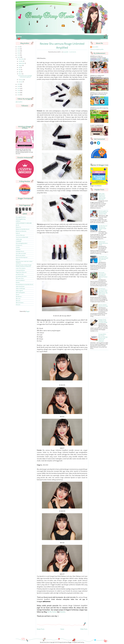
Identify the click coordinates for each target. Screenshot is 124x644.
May (20, 70)
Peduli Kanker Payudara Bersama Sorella (103, 243)
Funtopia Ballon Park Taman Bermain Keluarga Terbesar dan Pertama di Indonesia (103, 338)
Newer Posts (41, 629)
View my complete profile (97, 49)
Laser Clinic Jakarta (21, 268)
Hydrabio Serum (20, 251)
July (20, 67)
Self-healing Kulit (20, 293)
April (20, 72)
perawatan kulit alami (21, 276)
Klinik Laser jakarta (21, 255)
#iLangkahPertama (21, 217)
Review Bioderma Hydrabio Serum (25, 284)
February (21, 80)
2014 (19, 95)
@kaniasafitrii (19, 102)
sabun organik (19, 290)
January (21, 82)
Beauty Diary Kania (45, 642)
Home (20, 37)
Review (18, 282)
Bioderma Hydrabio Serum (23, 229)
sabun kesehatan (20, 286)
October (21, 61)
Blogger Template (73, 642)
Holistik (18, 247)
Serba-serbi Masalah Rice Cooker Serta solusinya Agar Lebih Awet (102, 196)
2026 (19, 47)
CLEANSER (18, 241)
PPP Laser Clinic (20, 278)
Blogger (28, 311)
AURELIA (18, 221)
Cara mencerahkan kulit (22, 237)
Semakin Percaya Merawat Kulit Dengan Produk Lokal (103, 228)
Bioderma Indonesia (21, 231)
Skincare (18, 301)
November (21, 59)
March (20, 74)
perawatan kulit (20, 274)
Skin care (18, 299)
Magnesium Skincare (21, 272)
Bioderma (18, 227)
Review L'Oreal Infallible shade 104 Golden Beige (103, 321)
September (22, 63)
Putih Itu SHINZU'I (20, 280)
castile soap (19, 239)
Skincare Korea (20, 303)
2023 (19, 51)
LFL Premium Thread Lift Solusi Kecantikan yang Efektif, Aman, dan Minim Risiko (103, 291)
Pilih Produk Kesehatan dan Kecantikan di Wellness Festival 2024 (103, 275)
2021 (19, 55)
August (20, 65)
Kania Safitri (95, 47)
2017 (19, 89)
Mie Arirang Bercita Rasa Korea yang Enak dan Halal (103, 212)
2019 (19, 84)
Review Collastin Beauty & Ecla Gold (103, 306)
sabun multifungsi (20, 288)
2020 (19, 57)
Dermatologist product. (22, 243)
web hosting (81, 642)
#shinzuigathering (21, 219)
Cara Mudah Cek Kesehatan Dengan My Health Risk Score (103, 259)
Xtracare (18, 305)
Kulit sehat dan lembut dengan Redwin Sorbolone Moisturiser (24, 266)
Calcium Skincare (20, 235)
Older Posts (84, 629)
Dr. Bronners (19, 245)
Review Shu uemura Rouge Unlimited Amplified (25, 76)
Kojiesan (18, 259)
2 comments (72, 52)
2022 (19, 53)
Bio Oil (17, 225)
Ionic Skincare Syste (21, 253)
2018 (19, 86)
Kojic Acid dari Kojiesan (22, 257)
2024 (19, 49)
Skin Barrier (19, 297)
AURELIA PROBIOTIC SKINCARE (24, 223)
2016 (19, 91)
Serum (18, 295)
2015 (19, 93)
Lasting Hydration (20, 270)
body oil (18, 233)
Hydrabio (18, 249)
